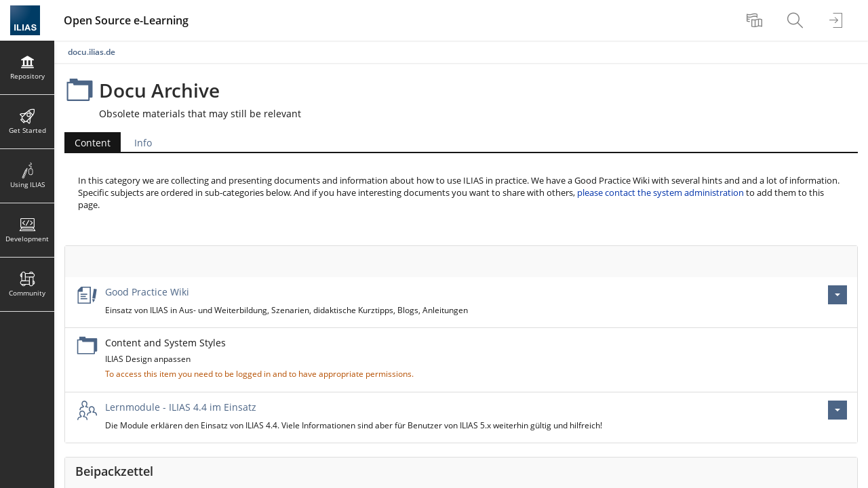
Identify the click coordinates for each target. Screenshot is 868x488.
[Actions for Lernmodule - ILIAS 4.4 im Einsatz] (837, 410)
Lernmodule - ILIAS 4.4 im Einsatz (181, 407)
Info (143, 143)
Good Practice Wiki (147, 292)
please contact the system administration (660, 193)
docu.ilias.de (92, 52)
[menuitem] (756, 20)
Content (93, 143)
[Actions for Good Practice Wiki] (837, 295)
